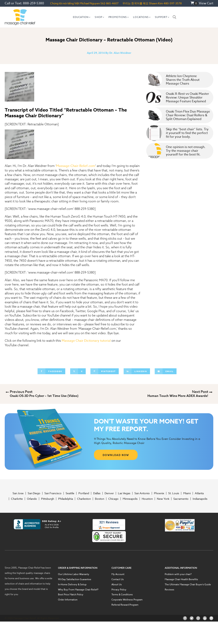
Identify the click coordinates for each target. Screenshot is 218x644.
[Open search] (175, 17)
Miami (187, 493)
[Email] (166, 371)
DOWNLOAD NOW (116, 455)
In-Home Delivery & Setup (72, 584)
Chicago (113, 499)
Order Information (68, 600)
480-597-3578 (173, 3)
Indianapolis (200, 499)
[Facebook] (51, 371)
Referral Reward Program (125, 605)
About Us (117, 584)
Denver (109, 493)
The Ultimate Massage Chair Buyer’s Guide (188, 584)
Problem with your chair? (178, 574)
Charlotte (17, 499)
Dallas (97, 493)
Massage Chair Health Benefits (181, 579)
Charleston (84, 499)
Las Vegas (124, 493)
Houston (147, 499)
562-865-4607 (109, 3)
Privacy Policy (119, 590)
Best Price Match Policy (71, 595)
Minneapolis (130, 499)
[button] (82, 17)
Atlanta (199, 493)
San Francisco (53, 493)
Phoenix (159, 493)
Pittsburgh (48, 499)
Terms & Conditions (122, 595)
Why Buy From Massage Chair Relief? (78, 590)
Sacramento (181, 499)
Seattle (70, 493)
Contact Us (118, 579)
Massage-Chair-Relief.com (76, 166)
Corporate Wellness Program (127, 600)
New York (163, 499)
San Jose (18, 493)
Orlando (32, 499)
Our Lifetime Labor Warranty (74, 574)
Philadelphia (66, 499)
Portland (84, 493)
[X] (78, 371)
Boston (100, 499)
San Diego (34, 493)
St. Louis (174, 493)
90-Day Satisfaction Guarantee (75, 579)
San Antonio (142, 493)
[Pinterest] (105, 371)
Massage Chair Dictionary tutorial (86, 341)
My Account (118, 574)
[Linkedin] (137, 371)
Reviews (169, 590)
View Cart (206, 3)
